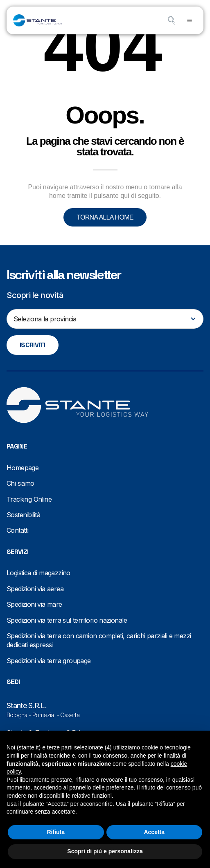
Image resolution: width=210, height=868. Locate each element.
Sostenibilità (23, 515)
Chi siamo (20, 483)
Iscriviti (33, 345)
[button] (190, 20)
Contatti (17, 530)
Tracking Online (29, 499)
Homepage (23, 468)
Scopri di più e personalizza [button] (105, 851)
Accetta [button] (154, 832)
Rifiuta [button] (56, 832)
